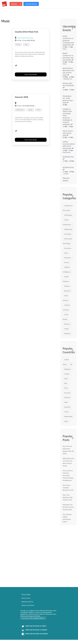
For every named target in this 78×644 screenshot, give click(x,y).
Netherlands (68, 416)
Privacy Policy (26, 595)
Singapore (68, 369)
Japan (66, 421)
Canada (67, 374)
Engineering (68, 229)
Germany (67, 393)
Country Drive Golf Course (25, 38)
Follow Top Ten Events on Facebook (35, 634)
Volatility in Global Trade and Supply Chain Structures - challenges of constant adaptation (67, 117)
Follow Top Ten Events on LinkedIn (34, 630)
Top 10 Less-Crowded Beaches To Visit (68, 488)
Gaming (30, 110)
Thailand (67, 397)
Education (68, 258)
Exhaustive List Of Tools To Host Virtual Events (68, 507)
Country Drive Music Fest (26, 32)
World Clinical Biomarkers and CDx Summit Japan (68, 72)
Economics (68, 248)
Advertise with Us (27, 602)
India (66, 402)
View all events (66, 179)
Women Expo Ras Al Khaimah (68, 84)
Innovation (68, 234)
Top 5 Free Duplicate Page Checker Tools (68, 497)
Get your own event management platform (33, 618)
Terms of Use (26, 598)
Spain (66, 379)
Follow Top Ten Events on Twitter (34, 626)
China (66, 388)
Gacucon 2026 (22, 97)
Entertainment (20, 110)
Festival (18, 44)
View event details (31, 74)
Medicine (67, 333)
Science (67, 262)
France (66, 412)
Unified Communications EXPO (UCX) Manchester (69, 145)
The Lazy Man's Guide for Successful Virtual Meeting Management (68, 475)
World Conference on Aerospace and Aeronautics (68, 57)
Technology (68, 215)
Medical (67, 286)
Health (66, 329)
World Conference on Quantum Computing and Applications (68, 41)
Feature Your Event (28, 605)
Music (26, 44)
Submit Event (31, 4)
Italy (66, 383)
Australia (67, 407)
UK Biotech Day (68, 157)
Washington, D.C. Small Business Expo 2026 (68, 99)
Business (67, 324)
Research (67, 291)
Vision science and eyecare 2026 (68, 133)
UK (71, 364)
